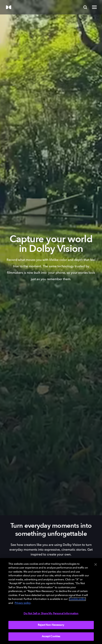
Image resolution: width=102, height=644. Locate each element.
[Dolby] (9, 8)
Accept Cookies (51, 636)
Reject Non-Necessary (51, 625)
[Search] (85, 7)
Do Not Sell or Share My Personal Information (51, 614)
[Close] (96, 564)
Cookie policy (77, 599)
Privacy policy (23, 603)
